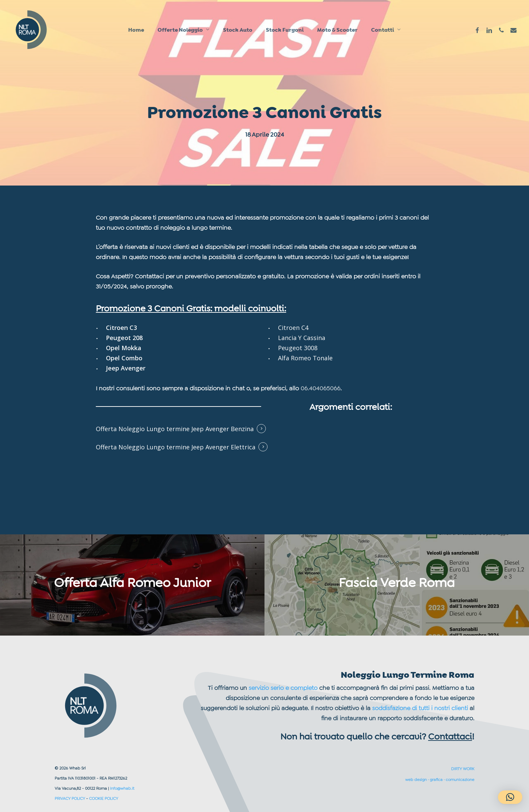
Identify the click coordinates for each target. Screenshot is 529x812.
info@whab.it (122, 788)
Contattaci (450, 737)
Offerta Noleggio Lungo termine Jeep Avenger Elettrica (176, 447)
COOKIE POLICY (104, 799)
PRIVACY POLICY (70, 799)
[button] (510, 797)
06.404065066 (321, 388)
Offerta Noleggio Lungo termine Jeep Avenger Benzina (175, 429)
